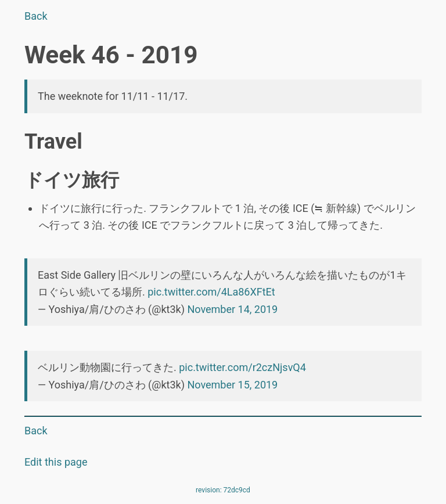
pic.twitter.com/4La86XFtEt (211, 292)
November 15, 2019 (232, 385)
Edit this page (56, 462)
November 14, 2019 (232, 309)
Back (36, 16)
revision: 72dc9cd (223, 490)
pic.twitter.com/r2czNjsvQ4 (242, 367)
